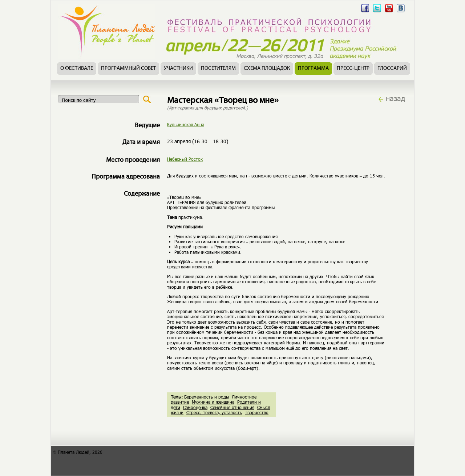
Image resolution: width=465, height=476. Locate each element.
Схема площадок (267, 69)
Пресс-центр (353, 69)
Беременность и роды (207, 397)
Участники (178, 69)
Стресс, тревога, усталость (214, 412)
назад (395, 98)
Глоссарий (392, 69)
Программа (313, 69)
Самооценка (195, 407)
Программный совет (128, 69)
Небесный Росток (185, 159)
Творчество (257, 412)
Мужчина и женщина (213, 402)
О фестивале (77, 69)
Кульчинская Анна (186, 124)
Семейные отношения (232, 407)
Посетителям (218, 69)
